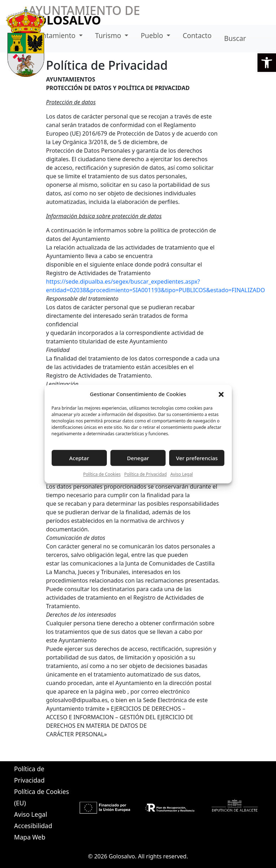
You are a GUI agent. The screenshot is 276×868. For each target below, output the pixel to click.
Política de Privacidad (146, 474)
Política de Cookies (102, 474)
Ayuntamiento (54, 35)
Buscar (235, 38)
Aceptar (79, 458)
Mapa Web (30, 837)
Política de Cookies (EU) (42, 797)
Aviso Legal (181, 474)
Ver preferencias (197, 458)
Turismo (109, 35)
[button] (267, 63)
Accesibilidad (33, 826)
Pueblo (153, 35)
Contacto (197, 35)
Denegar (138, 458)
